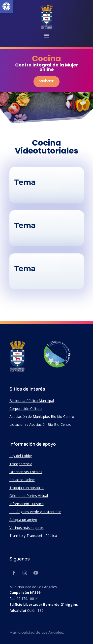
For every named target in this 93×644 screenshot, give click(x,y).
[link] (6, 6)
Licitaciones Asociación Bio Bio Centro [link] (40, 424)
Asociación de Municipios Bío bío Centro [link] (42, 416)
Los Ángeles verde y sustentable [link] (35, 512)
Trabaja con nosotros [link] (27, 488)
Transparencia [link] (21, 464)
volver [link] (46, 81)
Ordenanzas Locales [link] (26, 472)
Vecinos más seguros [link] (27, 528)
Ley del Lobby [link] (21, 456)
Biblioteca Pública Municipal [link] (32, 401)
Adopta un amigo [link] (23, 520)
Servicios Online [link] (22, 480)
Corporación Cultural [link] (26, 409)
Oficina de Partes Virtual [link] (29, 496)
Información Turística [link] (27, 504)
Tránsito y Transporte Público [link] (33, 536)
